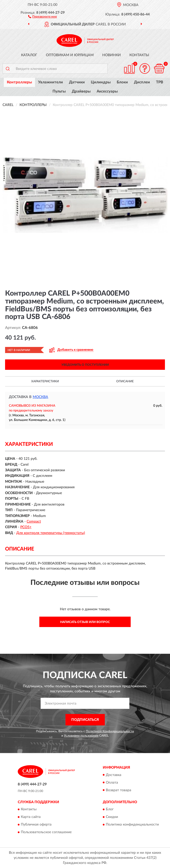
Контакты (139, 55)
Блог (110, 809)
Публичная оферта (36, 825)
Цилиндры (101, 82)
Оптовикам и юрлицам (70, 55)
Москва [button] (40, 397)
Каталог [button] (29, 55)
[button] (42, 16)
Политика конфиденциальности (132, 825)
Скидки (112, 817)
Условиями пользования (81, 736)
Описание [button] (125, 381)
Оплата (112, 783)
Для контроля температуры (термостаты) (51, 533)
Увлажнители (50, 82)
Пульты (59, 91)
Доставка (114, 775)
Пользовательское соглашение (46, 832)
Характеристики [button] (45, 381)
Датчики (77, 82)
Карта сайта (31, 817)
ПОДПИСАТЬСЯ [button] (85, 720)
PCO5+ (26, 527)
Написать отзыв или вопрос (85, 622)
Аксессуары (107, 91)
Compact (34, 522)
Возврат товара (118, 790)
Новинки (112, 55)
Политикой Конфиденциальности (110, 731)
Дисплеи (142, 82)
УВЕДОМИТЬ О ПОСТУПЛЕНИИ (85, 365)
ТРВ (160, 82)
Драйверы (81, 91)
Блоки (122, 82)
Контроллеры (19, 82)
